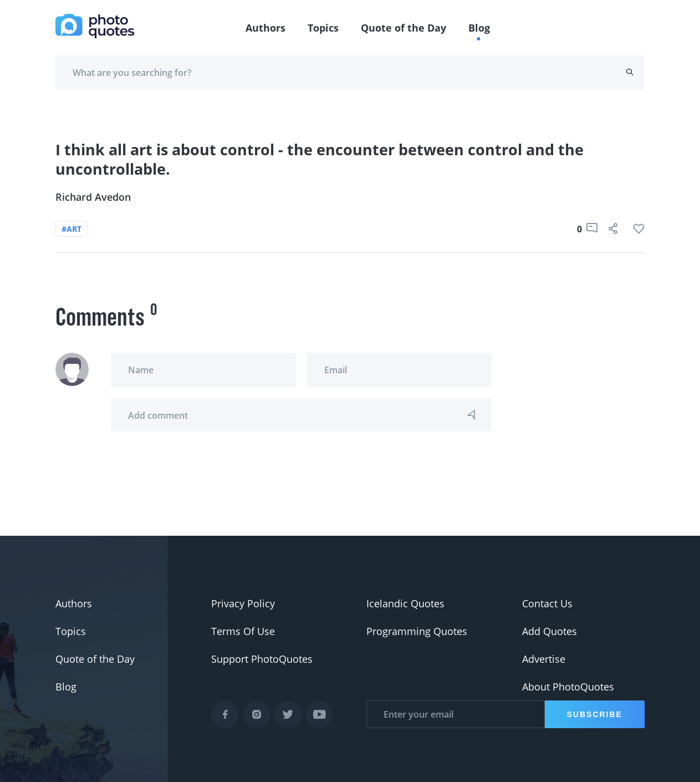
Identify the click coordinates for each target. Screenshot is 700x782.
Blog (479, 28)
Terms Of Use (243, 631)
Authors (265, 28)
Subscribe (595, 714)
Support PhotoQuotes (262, 659)
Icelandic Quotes (405, 603)
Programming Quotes (417, 631)
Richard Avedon (93, 197)
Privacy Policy (243, 603)
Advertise (544, 659)
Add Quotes (550, 631)
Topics (323, 28)
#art (71, 229)
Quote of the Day (403, 28)
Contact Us (547, 603)
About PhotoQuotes (568, 687)
